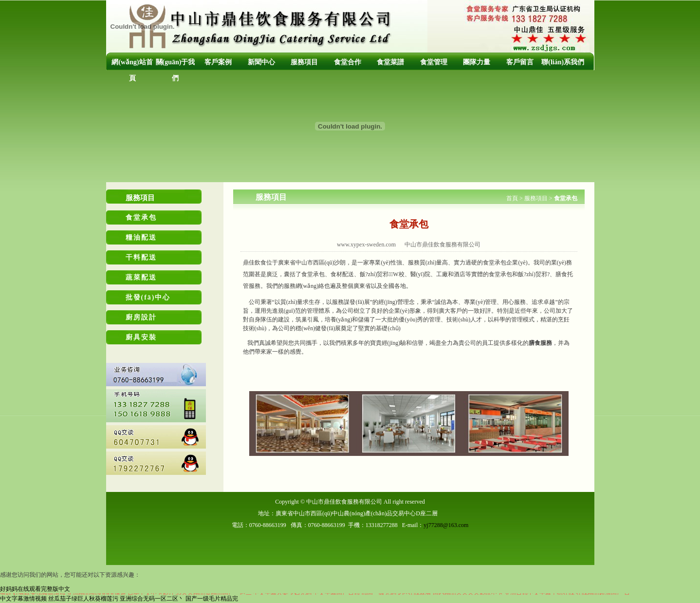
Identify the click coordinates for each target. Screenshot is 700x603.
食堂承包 (141, 217)
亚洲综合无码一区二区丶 (152, 599)
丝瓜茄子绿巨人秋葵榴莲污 (83, 599)
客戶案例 (218, 62)
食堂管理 (434, 62)
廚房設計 (141, 317)
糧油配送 (141, 237)
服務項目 (304, 62)
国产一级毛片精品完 (212, 599)
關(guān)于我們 (175, 70)
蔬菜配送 (141, 277)
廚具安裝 (141, 337)
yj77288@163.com (446, 525)
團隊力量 (477, 62)
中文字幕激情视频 (23, 599)
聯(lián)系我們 (563, 62)
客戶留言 (520, 62)
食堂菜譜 (390, 62)
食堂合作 (348, 62)
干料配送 (141, 257)
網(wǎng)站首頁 (132, 70)
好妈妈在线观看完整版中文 (35, 589)
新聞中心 (261, 62)
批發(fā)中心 (148, 297)
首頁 (512, 198)
